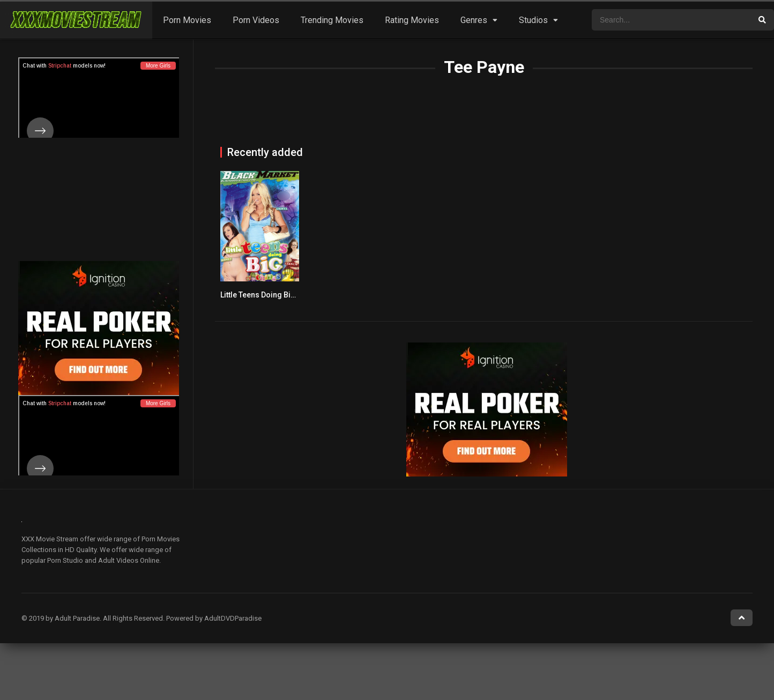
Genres (474, 20)
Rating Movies (412, 20)
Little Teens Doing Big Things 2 (274, 295)
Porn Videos (256, 20)
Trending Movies (332, 20)
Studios (533, 20)
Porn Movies (187, 20)
